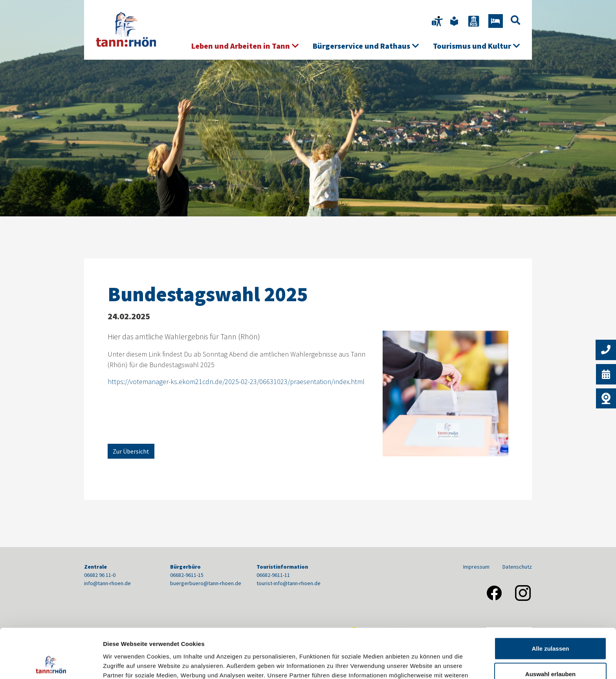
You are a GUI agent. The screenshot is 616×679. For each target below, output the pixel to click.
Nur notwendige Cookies (550, 653)
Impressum (476, 567)
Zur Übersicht (131, 451)
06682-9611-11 (273, 575)
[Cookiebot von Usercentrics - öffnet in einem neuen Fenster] (51, 664)
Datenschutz (517, 567)
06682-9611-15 (187, 575)
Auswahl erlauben (550, 628)
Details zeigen (418, 663)
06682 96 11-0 (100, 575)
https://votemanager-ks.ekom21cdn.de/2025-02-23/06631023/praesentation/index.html (236, 382)
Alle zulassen (550, 602)
